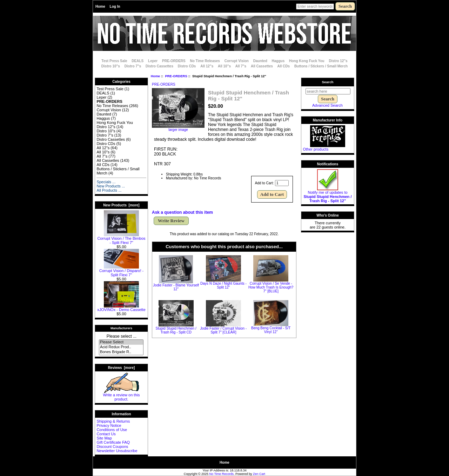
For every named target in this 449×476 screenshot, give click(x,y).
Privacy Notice (109, 425)
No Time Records (222, 474)
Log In (115, 6)
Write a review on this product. (122, 395)
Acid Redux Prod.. (121, 347)
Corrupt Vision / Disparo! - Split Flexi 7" (121, 271)
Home (100, 6)
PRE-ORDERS (176, 76)
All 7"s (241, 66)
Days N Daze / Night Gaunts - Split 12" (223, 285)
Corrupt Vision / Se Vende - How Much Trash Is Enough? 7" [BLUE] (271, 287)
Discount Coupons (112, 447)
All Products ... (109, 190)
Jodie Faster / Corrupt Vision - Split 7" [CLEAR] (224, 330)
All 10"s (224, 66)
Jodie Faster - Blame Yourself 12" (176, 287)
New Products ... (111, 186)
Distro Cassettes (159, 66)
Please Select (121, 342)
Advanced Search (327, 105)
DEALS (138, 61)
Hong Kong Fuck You (307, 61)
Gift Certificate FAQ (113, 442)
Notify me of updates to (328, 195)
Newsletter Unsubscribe (117, 451)
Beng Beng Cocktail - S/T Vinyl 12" (271, 330)
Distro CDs (187, 66)
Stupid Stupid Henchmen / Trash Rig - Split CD (176, 330)
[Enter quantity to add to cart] (282, 183)
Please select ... (122, 336)
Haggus (278, 61)
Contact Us (106, 434)
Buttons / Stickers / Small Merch (321, 66)
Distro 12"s (338, 61)
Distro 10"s (111, 66)
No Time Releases (205, 61)
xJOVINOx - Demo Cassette (121, 308)
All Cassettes (262, 66)
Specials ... (106, 182)
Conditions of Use (112, 430)
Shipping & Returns (113, 421)
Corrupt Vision (237, 61)
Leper (153, 61)
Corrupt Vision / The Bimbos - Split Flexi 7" (121, 239)
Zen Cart (259, 474)
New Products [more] (121, 205)
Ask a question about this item (182, 212)
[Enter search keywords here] (315, 6)
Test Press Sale (114, 61)
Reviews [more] (122, 368)
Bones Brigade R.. (121, 352)
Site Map (104, 438)
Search (328, 82)
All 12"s (207, 66)
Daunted (260, 61)
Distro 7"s (133, 66)
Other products (316, 149)
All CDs (284, 66)
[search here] (328, 91)
